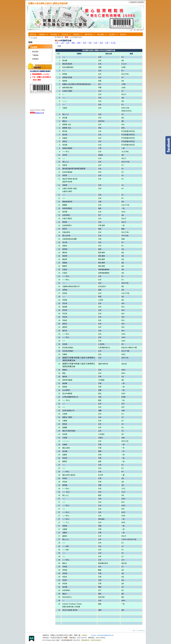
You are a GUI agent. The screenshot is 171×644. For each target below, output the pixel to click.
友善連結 (35, 59)
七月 (90, 43)
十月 (107, 43)
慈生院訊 (35, 52)
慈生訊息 (65, 34)
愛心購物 (101, 34)
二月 (62, 43)
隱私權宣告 (86, 640)
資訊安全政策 (96, 640)
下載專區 (35, 55)
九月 (101, 43)
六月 (84, 43)
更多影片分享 (37, 113)
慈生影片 (123, 34)
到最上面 (142, 631)
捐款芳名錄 (89, 34)
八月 (96, 43)
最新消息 (33, 34)
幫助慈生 (77, 34)
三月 (68, 43)
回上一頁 (135, 631)
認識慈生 (43, 34)
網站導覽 (141, 2)
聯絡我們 (134, 2)
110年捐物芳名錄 (76, 37)
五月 (79, 43)
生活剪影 (112, 34)
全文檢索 (34, 38)
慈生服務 (54, 34)
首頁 (66, 37)
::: (130, 2)
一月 (57, 43)
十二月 (113, 43)
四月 (73, 43)
